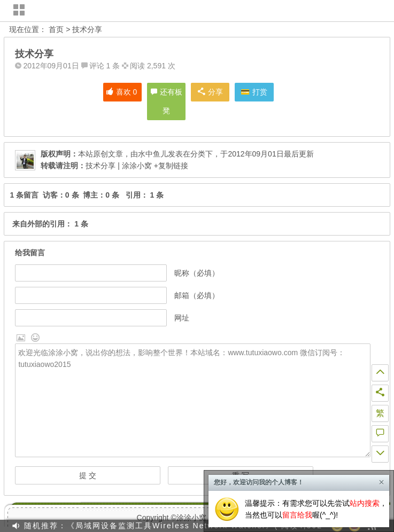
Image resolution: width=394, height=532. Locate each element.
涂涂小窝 (191, 518)
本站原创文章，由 (89, 154)
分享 (210, 92)
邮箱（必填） (197, 295)
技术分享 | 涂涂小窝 (118, 166)
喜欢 (122, 92)
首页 (56, 29)
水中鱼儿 (153, 154)
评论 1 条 (105, 66)
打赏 (260, 92)
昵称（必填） (197, 273)
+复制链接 (170, 166)
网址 (182, 318)
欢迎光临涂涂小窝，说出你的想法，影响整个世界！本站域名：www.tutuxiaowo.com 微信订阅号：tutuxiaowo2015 (193, 401)
